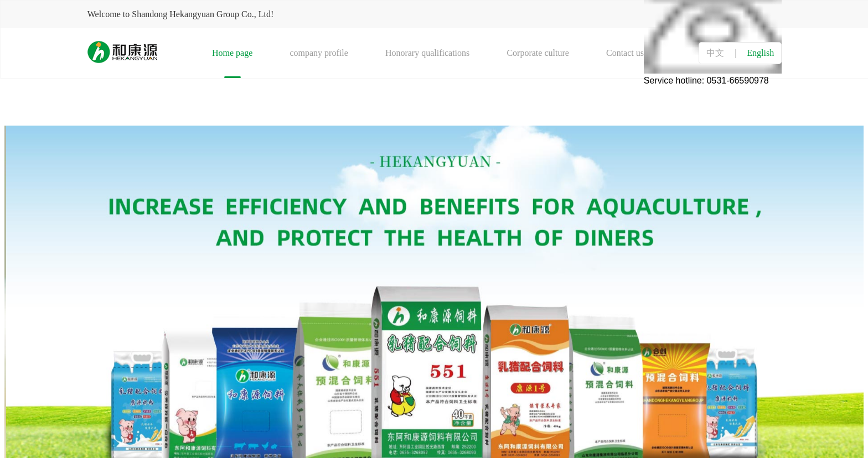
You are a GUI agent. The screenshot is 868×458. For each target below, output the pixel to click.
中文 (715, 53)
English (760, 53)
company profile (319, 53)
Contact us (625, 53)
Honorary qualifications (427, 53)
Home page (232, 53)
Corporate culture (538, 53)
